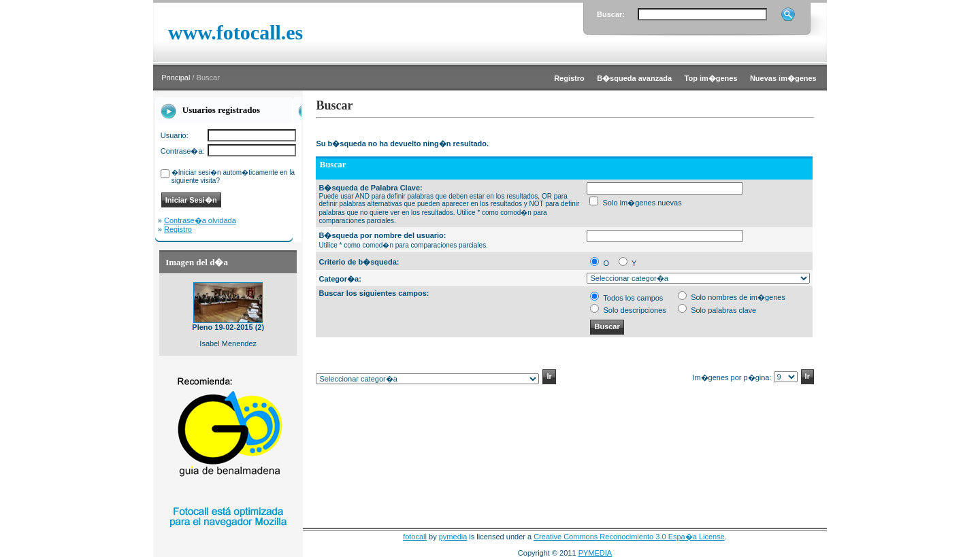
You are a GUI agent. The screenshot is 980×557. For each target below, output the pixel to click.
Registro (178, 229)
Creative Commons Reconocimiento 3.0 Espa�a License (629, 537)
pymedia (453, 537)
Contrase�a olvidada (200, 220)
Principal (176, 78)
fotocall (415, 537)
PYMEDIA (595, 553)
